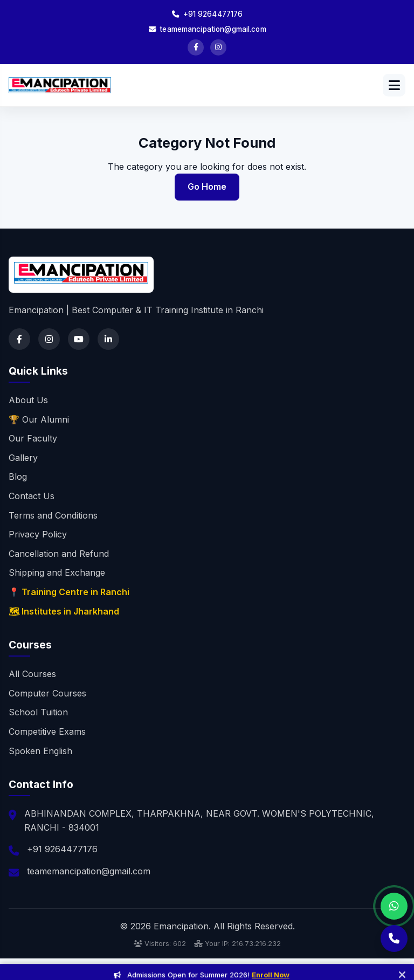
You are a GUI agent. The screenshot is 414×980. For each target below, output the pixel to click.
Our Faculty (33, 438)
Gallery (23, 458)
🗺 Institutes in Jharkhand (64, 611)
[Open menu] (394, 85)
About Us (28, 400)
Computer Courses (47, 693)
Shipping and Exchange (57, 572)
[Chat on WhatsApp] (394, 906)
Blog (18, 477)
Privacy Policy (38, 534)
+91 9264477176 (207, 14)
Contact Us (32, 496)
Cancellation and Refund (59, 554)
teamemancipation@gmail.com (207, 29)
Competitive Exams (47, 731)
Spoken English (40, 751)
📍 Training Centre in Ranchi (69, 592)
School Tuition (38, 712)
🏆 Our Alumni (39, 419)
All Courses (32, 674)
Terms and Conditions (53, 515)
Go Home (207, 187)
